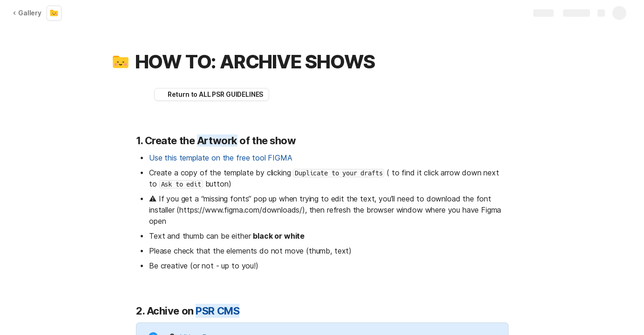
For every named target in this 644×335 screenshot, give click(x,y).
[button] (121, 62)
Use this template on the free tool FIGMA (221, 158)
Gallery (27, 13)
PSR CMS (217, 311)
